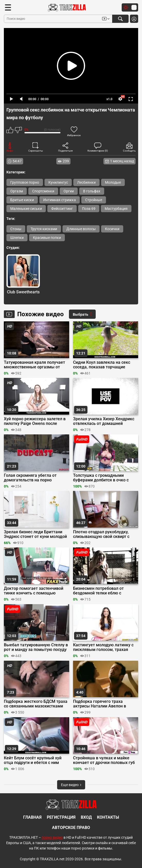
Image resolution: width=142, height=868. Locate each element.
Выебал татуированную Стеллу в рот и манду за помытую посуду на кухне (36, 647)
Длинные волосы (81, 229)
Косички (112, 229)
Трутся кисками (44, 229)
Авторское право (71, 828)
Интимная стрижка (60, 200)
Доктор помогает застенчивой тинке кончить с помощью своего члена (34, 591)
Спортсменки (43, 191)
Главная (32, 817)
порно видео (52, 837)
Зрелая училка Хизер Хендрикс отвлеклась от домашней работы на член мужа (104, 421)
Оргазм (17, 191)
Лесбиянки (86, 182)
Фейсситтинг (62, 209)
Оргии (69, 191)
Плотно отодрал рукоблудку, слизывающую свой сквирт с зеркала (101, 534)
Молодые (113, 182)
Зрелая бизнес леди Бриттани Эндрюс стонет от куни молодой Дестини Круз (35, 534)
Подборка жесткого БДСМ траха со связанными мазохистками (36, 704)
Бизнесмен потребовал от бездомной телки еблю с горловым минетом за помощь (103, 591)
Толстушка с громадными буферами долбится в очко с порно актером (101, 478)
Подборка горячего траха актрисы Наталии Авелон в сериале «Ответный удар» (100, 704)
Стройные (94, 200)
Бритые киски (22, 200)
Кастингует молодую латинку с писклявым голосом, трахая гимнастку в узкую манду (103, 647)
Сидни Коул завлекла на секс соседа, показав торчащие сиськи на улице (102, 365)
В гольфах (92, 191)
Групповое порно (25, 182)
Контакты (108, 817)
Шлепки (17, 238)
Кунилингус (58, 182)
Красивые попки (47, 238)
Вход (86, 817)
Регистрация (61, 817)
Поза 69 (89, 209)
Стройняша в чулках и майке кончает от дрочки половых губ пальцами (104, 760)
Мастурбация (116, 209)
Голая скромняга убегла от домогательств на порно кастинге (30, 478)
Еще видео (71, 785)
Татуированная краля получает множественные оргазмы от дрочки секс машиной (34, 365)
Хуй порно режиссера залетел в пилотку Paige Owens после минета (35, 421)
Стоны (16, 229)
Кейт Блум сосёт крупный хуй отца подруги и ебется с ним (33, 760)
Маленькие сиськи (26, 209)
